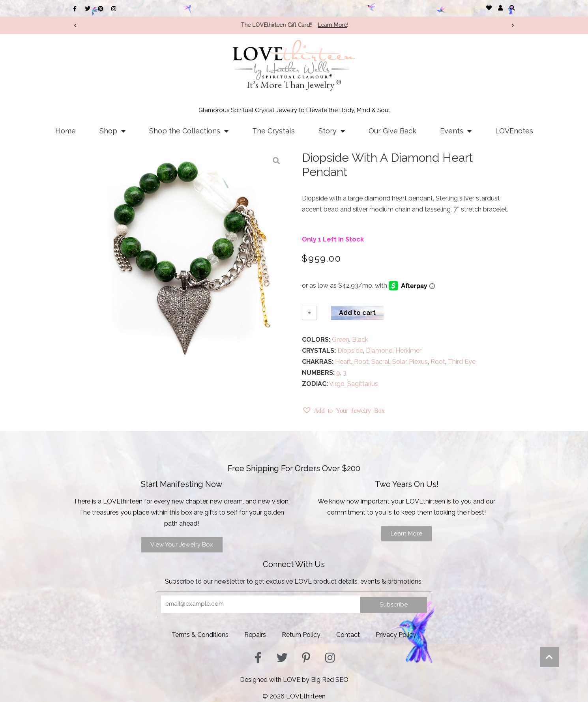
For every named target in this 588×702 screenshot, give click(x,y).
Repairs (255, 635)
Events (456, 131)
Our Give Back (392, 131)
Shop (112, 131)
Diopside (350, 351)
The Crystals (273, 131)
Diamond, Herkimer (394, 351)
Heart (343, 362)
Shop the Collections (189, 131)
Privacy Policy (396, 635)
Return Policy (301, 635)
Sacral (380, 362)
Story (332, 131)
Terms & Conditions (200, 635)
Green (341, 340)
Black (360, 340)
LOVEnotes (514, 131)
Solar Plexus (410, 362)
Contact (348, 635)
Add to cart (357, 313)
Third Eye (462, 362)
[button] (512, 8)
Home (66, 131)
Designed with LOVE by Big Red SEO (294, 680)
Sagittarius (363, 384)
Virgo (337, 384)
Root (361, 362)
